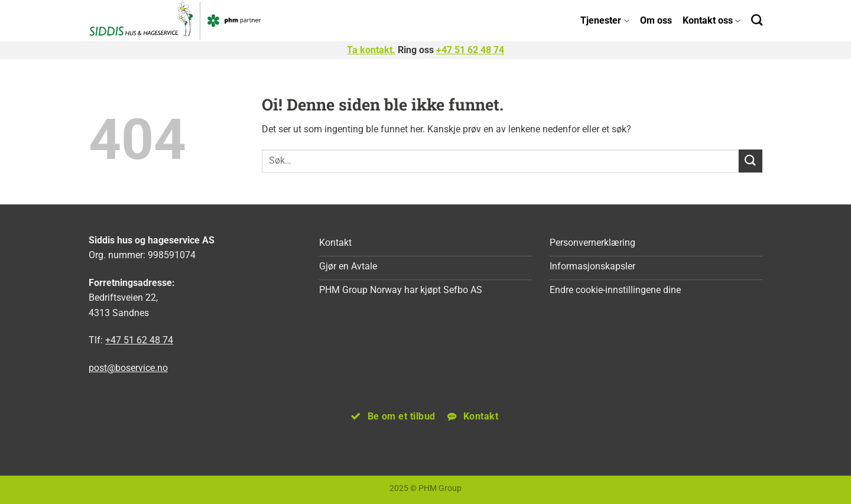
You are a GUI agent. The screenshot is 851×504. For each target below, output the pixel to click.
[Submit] (751, 161)
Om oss (656, 20)
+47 (470, 50)
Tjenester (605, 20)
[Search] (757, 20)
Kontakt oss (712, 20)
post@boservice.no (128, 368)
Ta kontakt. (371, 50)
